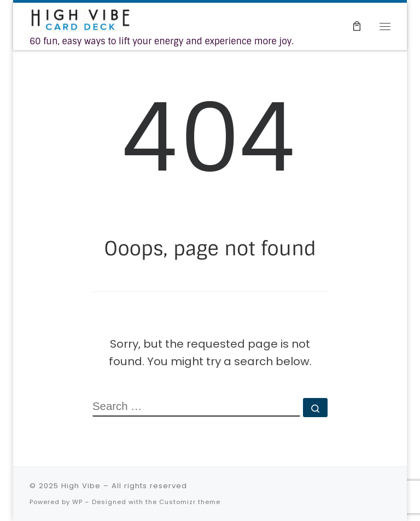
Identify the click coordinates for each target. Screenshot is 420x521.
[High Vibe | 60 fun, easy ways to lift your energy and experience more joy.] (80, 19)
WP (77, 502)
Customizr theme (190, 502)
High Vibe (81, 486)
